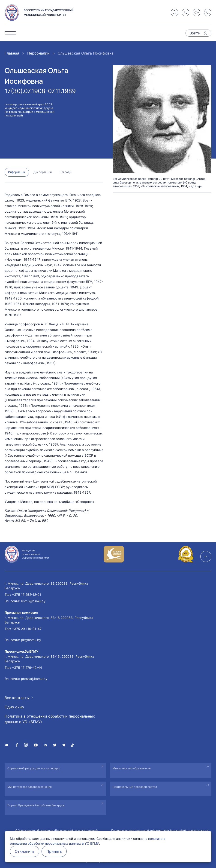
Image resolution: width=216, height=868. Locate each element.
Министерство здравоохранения (30, 787)
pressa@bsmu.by (34, 679)
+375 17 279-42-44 (27, 668)
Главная (12, 53)
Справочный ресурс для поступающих (34, 768)
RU (186, 13)
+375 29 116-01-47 (27, 629)
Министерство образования (132, 768)
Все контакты (17, 698)
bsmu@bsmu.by (33, 601)
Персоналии (38, 53)
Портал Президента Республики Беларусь (36, 805)
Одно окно (14, 707)
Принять (54, 851)
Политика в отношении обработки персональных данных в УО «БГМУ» (50, 719)
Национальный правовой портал (135, 787)
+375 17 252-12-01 (27, 594)
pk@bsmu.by (31, 640)
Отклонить (25, 851)
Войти (195, 33)
